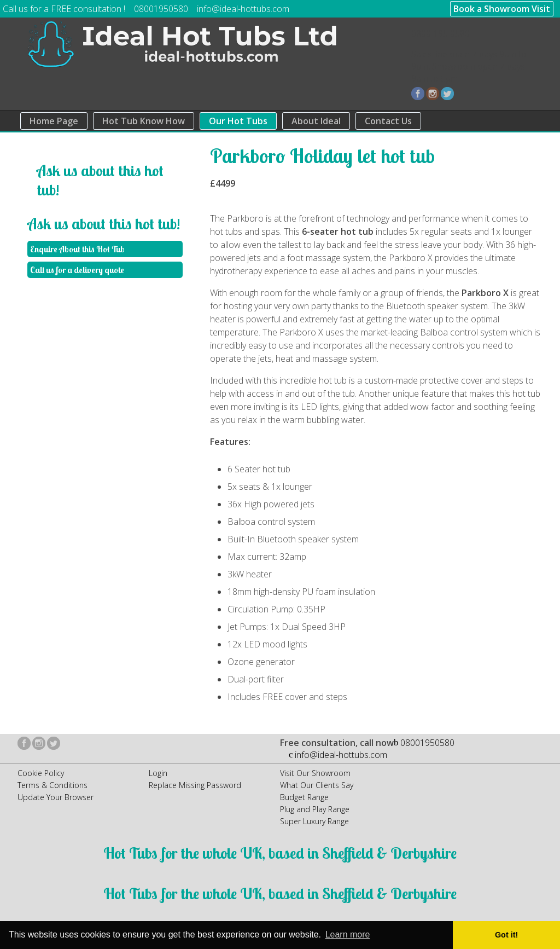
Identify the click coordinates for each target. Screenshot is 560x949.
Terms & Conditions (52, 785)
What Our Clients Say (317, 785)
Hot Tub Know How (144, 121)
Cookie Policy (41, 773)
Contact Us (388, 121)
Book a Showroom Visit (502, 9)
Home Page (54, 121)
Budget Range (304, 797)
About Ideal (316, 121)
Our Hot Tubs (238, 121)
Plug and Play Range (315, 809)
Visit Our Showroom (315, 773)
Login (158, 773)
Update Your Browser (56, 797)
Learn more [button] (348, 934)
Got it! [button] (506, 935)
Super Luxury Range (314, 821)
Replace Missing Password (195, 785)
